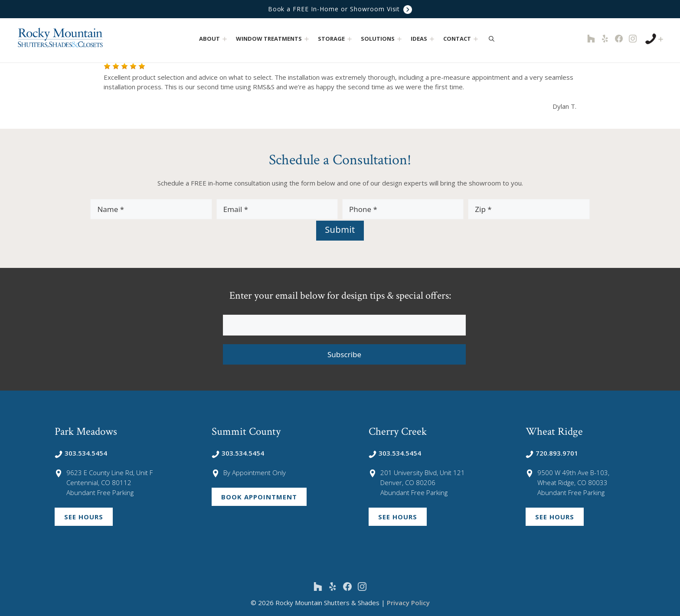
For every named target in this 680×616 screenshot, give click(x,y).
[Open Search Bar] (492, 39)
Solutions (382, 39)
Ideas (423, 39)
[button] (225, 39)
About (214, 39)
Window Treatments (273, 39)
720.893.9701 (552, 453)
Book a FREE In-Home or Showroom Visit (340, 9)
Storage (336, 39)
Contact (462, 39)
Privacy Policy (408, 603)
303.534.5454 (81, 453)
